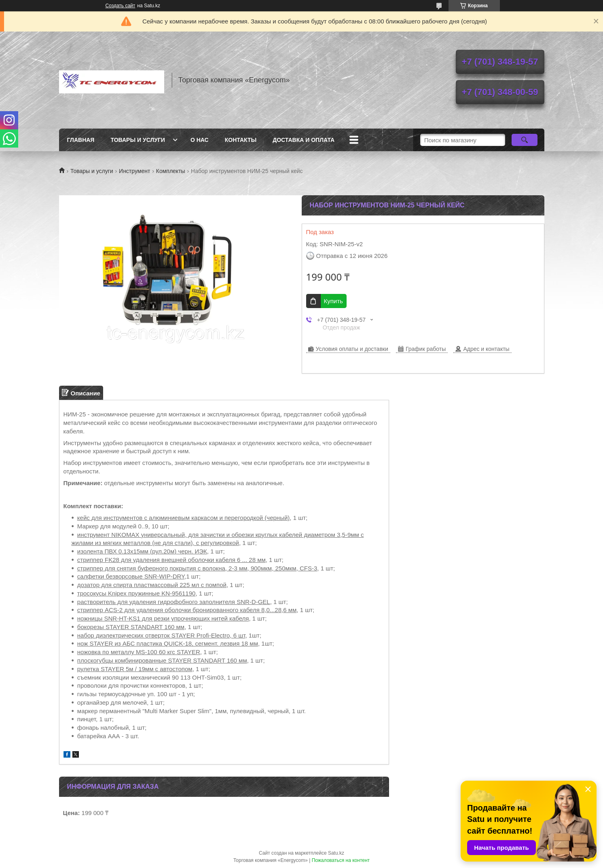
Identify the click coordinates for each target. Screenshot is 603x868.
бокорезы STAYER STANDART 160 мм (131, 627)
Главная (81, 140)
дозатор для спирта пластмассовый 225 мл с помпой (152, 585)
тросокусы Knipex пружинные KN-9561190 (136, 593)
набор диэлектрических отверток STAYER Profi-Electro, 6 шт (161, 635)
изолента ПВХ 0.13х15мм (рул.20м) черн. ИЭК (142, 551)
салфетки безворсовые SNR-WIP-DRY (131, 576)
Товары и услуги (138, 140)
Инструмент (134, 171)
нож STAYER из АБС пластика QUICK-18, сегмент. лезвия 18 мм (168, 643)
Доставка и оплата (304, 140)
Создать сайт (121, 6)
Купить (333, 301)
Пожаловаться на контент (341, 860)
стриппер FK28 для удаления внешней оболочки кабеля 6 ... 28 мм (171, 560)
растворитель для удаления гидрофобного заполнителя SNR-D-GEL (174, 602)
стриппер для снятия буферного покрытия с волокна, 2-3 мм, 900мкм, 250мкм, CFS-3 (197, 568)
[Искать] (525, 140)
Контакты (241, 140)
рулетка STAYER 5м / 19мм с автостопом (135, 669)
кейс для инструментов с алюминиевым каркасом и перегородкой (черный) (183, 518)
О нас (200, 140)
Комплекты (171, 171)
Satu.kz (336, 853)
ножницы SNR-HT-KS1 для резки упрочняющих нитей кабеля (163, 618)
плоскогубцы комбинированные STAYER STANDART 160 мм (162, 660)
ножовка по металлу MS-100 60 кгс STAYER (139, 652)
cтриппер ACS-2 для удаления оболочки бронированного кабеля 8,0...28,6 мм (187, 610)
